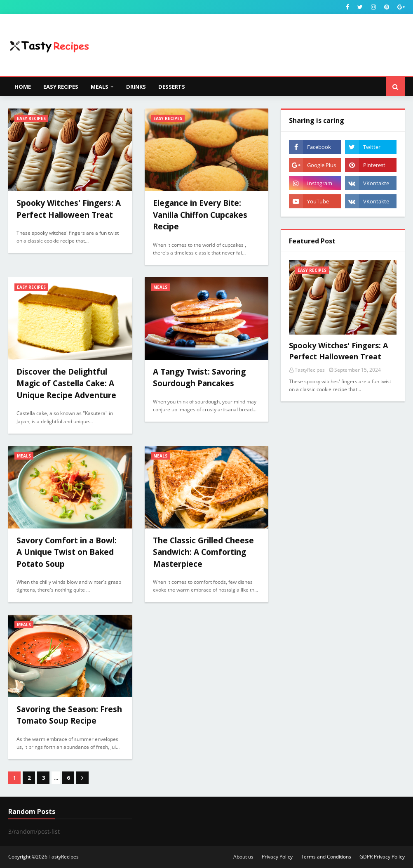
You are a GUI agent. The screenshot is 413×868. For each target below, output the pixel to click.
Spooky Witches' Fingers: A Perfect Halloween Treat (338, 351)
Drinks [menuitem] (136, 87)
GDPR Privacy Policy (382, 857)
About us (243, 857)
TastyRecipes (64, 857)
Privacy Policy (277, 857)
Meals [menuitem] (100, 87)
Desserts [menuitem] (172, 87)
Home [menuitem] (23, 87)
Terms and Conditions (326, 857)
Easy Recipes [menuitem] (61, 87)
